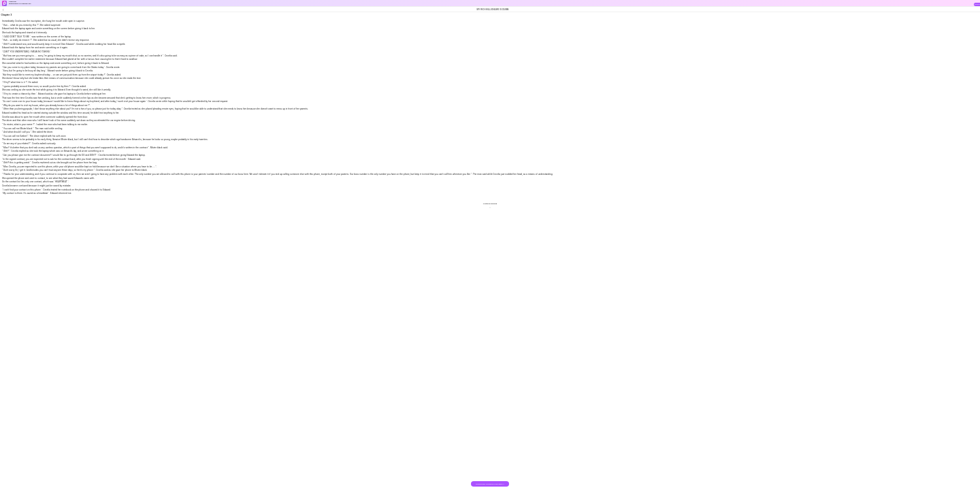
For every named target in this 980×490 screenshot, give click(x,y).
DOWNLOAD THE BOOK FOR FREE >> (490, 484)
